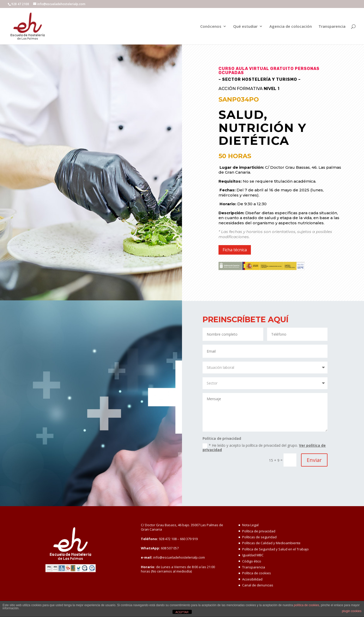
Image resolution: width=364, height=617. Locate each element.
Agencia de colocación (291, 27)
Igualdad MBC (253, 555)
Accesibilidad (252, 579)
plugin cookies (352, 611)
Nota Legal (250, 525)
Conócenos (211, 27)
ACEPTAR (182, 612)
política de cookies (307, 605)
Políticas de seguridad (259, 537)
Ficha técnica (235, 250)
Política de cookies (257, 573)
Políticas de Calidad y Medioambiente (271, 543)
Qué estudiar (245, 27)
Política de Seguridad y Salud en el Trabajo (275, 549)
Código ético (252, 561)
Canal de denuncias (258, 585)
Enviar (314, 460)
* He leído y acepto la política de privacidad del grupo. (264, 448)
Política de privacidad (259, 531)
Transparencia (332, 27)
